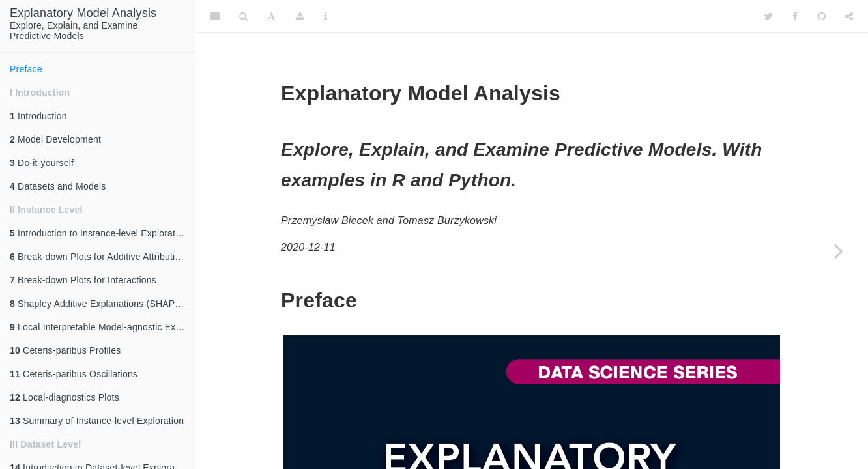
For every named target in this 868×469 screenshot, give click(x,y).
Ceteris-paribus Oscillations (74, 374)
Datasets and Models (58, 186)
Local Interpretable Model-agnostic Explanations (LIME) (102, 327)
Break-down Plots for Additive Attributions (100, 257)
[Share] (849, 16)
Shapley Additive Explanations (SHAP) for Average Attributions (102, 304)
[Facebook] (795, 16)
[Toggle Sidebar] (215, 16)
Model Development (55, 139)
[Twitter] (769, 16)
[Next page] (839, 251)
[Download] (300, 16)
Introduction (38, 116)
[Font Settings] (271, 16)
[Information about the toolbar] (325, 16)
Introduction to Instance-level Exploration (99, 233)
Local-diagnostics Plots (65, 397)
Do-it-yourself (42, 163)
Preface (26, 69)
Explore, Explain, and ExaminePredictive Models (83, 24)
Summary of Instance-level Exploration (97, 421)
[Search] (243, 16)
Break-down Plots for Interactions (83, 280)
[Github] (822, 16)
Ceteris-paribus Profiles (65, 350)
